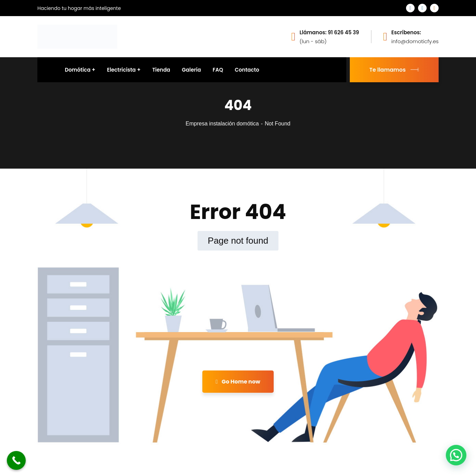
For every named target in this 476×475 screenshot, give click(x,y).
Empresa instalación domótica (222, 124)
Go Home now (238, 382)
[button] (456, 455)
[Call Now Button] (16, 460)
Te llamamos (394, 70)
